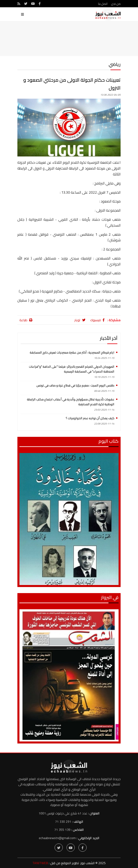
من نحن (116, 4)
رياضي (115, 64)
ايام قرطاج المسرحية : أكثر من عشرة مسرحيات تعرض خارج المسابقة (72, 352)
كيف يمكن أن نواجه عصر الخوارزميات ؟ (90, 418)
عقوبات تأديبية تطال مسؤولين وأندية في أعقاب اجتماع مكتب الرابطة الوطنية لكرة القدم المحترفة (71, 402)
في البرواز (110, 597)
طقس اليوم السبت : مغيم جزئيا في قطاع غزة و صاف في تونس (75, 385)
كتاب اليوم (109, 441)
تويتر (80, 320)
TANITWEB (40, 863)
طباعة (26, 320)
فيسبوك (97, 320)
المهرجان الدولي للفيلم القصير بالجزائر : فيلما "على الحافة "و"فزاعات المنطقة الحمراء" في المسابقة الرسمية (72, 369)
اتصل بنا (102, 4)
